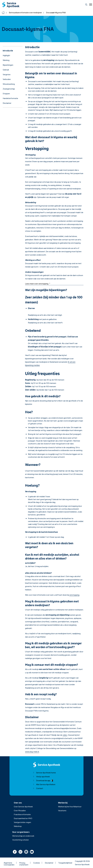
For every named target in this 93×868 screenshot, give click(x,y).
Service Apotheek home (44, 773)
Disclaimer (7, 103)
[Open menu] (90, 5)
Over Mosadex (20, 810)
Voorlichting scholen (21, 840)
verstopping (74, 595)
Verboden (7, 79)
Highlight (6, 55)
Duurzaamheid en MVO (23, 818)
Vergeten (7, 74)
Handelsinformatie (10, 98)
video (65, 735)
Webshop (18, 826)
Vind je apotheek (41, 777)
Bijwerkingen (8, 65)
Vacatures (62, 810)
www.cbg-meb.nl (32, 752)
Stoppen (6, 94)
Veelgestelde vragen (22, 822)
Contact (38, 788)
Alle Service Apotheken (44, 784)
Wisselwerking (9, 84)
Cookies (37, 863)
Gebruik (6, 70)
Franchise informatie (22, 814)
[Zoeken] (86, 5)
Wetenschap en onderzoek (23, 836)
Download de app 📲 (43, 780)
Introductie (8, 51)
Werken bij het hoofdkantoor (70, 807)
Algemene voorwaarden (9, 863)
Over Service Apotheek (23, 807)
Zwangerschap (9, 89)
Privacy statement (24, 863)
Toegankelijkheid (65, 863)
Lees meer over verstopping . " (38, 284)
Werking (6, 60)
